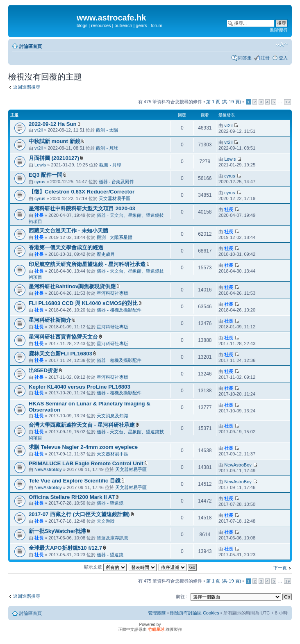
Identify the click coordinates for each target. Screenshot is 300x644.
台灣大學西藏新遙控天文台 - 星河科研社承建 (82, 425)
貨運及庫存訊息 (112, 538)
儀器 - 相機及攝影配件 (119, 310)
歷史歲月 (106, 254)
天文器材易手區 (115, 198)
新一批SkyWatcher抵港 (57, 531)
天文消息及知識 (112, 416)
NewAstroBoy (48, 469)
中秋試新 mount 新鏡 (55, 141)
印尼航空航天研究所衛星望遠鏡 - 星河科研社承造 (87, 264)
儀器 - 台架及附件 (117, 182)
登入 (283, 58)
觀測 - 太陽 (107, 130)
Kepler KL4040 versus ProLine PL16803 (80, 387)
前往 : (182, 596)
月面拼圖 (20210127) (54, 158)
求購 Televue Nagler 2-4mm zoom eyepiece (83, 447)
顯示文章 (105, 567)
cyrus (40, 182)
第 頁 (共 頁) (224, 102)
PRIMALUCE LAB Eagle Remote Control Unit (86, 463)
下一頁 (280, 568)
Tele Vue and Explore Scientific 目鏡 (75, 481)
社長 (39, 215)
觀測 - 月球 (107, 148)
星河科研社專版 (112, 293)
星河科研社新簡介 (50, 320)
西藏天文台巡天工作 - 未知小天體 (68, 231)
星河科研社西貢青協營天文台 (63, 337)
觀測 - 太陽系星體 (115, 237)
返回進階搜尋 (27, 87)
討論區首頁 (31, 46)
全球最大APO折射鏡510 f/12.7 (65, 548)
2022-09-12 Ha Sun (53, 124)
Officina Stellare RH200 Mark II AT (72, 497)
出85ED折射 (43, 370)
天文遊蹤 (106, 521)
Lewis (40, 165)
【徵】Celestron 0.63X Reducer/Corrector (82, 192)
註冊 (265, 58)
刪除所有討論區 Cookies (195, 613)
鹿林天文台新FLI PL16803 (60, 354)
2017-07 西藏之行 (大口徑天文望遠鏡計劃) (79, 514)
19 (287, 102)
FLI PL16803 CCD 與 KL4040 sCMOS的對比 (83, 303)
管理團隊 (157, 613)
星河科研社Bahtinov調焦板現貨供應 (72, 286)
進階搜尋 (279, 30)
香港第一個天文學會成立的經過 (66, 247)
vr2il (39, 130)
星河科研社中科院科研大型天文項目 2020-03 (82, 208)
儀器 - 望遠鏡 (110, 503)
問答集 (245, 58)
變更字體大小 (282, 45)
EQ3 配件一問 (45, 175)
